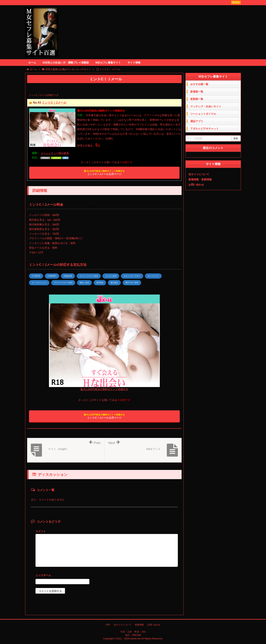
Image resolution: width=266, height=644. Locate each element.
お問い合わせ (196, 185)
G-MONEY (52, 276)
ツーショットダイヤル (203, 114)
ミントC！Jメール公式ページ (104, 173)
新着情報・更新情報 (200, 179)
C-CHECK (36, 276)
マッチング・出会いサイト (206, 106)
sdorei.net (135, 639)
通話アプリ (197, 121)
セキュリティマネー (132, 276)
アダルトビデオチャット (204, 129)
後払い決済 (84, 283)
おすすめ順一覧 (199, 84)
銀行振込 (114, 283)
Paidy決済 (68, 276)
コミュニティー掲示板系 (55, 153)
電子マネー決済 (132, 283)
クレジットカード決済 (89, 276)
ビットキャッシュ (39, 283)
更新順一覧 (197, 99)
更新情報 (139, 625)
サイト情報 (134, 63)
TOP (108, 625)
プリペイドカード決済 (63, 283)
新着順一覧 (197, 92)
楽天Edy (100, 283)
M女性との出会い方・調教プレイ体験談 (66, 63)
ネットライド (153, 276)
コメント (41, 531)
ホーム (32, 63)
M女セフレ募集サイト (108, 63)
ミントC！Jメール (54, 103)
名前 (107, 576)
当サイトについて (199, 174)
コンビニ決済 (111, 276)
